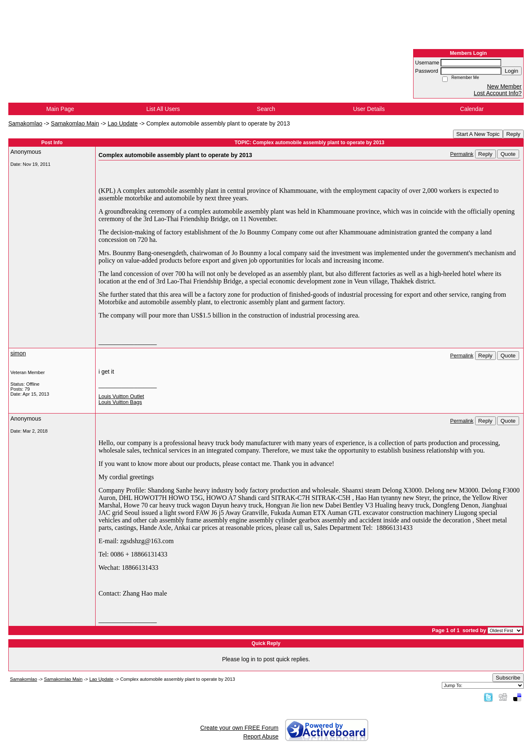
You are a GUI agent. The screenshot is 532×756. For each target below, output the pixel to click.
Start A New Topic (478, 134)
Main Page (60, 109)
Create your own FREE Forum (239, 728)
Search (266, 109)
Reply (513, 134)
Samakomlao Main (75, 123)
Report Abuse (261, 736)
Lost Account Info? (498, 93)
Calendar (472, 109)
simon (18, 353)
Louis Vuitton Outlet (121, 396)
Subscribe (508, 678)
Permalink (462, 154)
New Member (504, 86)
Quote (508, 154)
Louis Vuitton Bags (120, 402)
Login (511, 71)
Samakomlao (25, 123)
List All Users (163, 109)
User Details (369, 109)
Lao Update (123, 123)
